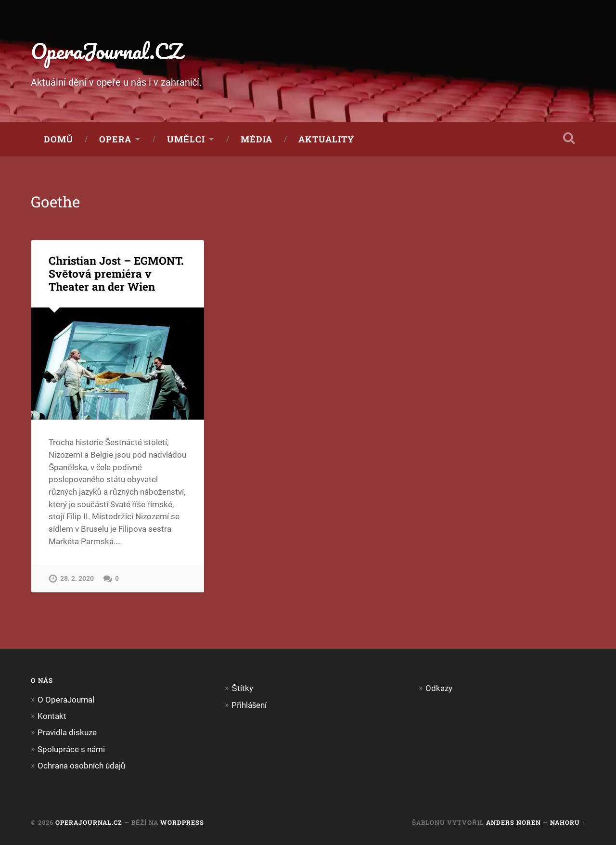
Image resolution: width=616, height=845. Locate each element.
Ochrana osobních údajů (82, 766)
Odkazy (439, 688)
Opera (115, 139)
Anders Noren (513, 822)
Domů (58, 139)
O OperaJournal (66, 700)
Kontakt (52, 716)
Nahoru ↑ (568, 822)
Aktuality (326, 139)
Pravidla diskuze (67, 732)
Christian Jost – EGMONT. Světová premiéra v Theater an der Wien (116, 273)
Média (257, 139)
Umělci (186, 139)
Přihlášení (249, 705)
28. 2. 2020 (77, 579)
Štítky (242, 688)
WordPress (182, 822)
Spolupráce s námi (71, 749)
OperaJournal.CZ (107, 51)
